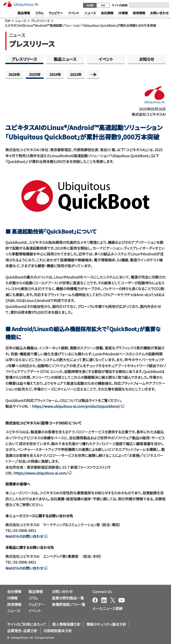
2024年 (55, 74)
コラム (33, 598)
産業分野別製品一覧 (68, 598)
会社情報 (14, 591)
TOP (7, 21)
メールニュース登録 (107, 608)
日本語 (90, 5)
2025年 (35, 74)
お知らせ (147, 59)
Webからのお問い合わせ (26, 536)
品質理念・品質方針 (22, 631)
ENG (103, 5)
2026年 (14, 74)
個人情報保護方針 (66, 624)
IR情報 (12, 598)
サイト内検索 (120, 5)
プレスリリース (40, 21)
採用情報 (14, 604)
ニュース (21, 21)
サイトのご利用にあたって (27, 624)
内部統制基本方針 (58, 631)
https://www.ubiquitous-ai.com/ (43, 473)
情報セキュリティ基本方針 (106, 624)
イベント (106, 59)
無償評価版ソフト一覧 (69, 604)
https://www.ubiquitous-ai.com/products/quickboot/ (78, 406)
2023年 (76, 74)
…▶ (93, 74)
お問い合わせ (62, 591)
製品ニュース (65, 59)
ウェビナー (37, 604)
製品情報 (36, 591)
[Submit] (165, 5)
